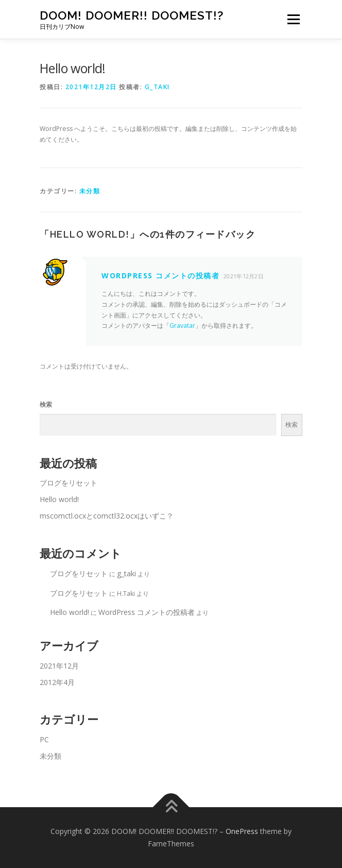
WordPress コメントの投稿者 (160, 276)
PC (44, 739)
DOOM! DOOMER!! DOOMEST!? (132, 15)
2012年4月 (57, 682)
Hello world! (59, 499)
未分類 (90, 191)
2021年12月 (59, 666)
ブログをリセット (69, 483)
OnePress (242, 831)
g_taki (157, 87)
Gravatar (182, 326)
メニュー (293, 19)
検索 (46, 404)
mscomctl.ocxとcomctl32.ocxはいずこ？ (107, 516)
